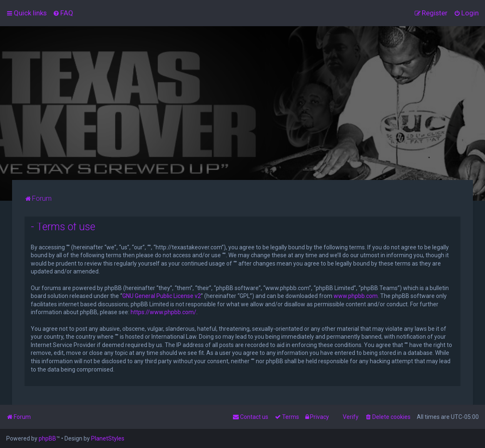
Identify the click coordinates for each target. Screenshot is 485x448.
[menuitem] (63, 13)
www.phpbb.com (356, 296)
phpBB (47, 438)
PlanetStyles (108, 438)
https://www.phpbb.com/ (163, 312)
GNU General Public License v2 (162, 296)
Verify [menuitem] (351, 417)
